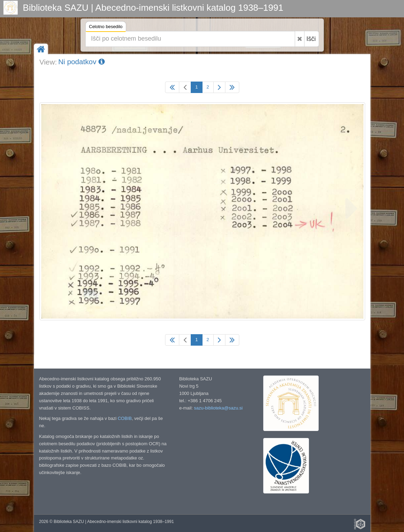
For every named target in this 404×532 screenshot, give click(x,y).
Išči (311, 39)
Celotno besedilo (106, 28)
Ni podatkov (81, 62)
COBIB (124, 418)
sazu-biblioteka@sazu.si (218, 408)
